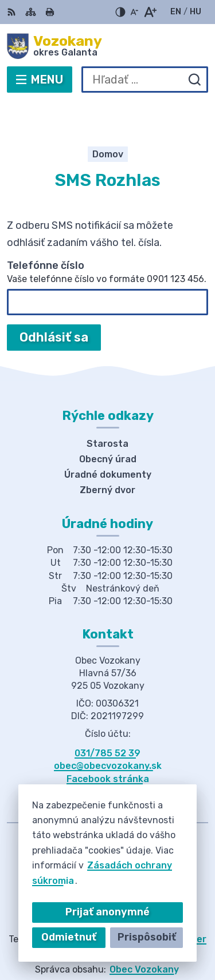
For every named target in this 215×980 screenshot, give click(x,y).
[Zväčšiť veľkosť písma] (150, 12)
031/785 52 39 (107, 718)
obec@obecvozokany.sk (108, 731)
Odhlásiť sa (54, 302)
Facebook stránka (108, 743)
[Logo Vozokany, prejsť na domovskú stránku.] (107, 46)
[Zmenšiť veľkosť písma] (134, 12)
